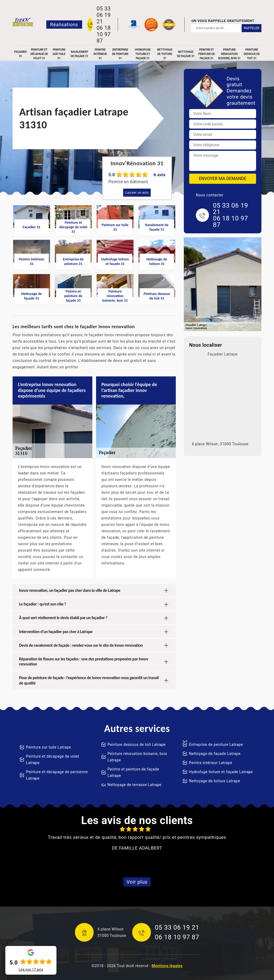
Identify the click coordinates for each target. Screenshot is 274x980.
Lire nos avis (31, 970)
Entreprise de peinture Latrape (216, 745)
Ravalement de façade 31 (79, 54)
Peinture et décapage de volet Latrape (52, 760)
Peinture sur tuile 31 (59, 54)
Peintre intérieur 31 (100, 54)
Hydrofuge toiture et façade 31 (143, 54)
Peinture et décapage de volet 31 (39, 54)
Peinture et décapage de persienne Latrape (57, 775)
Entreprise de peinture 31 (120, 54)
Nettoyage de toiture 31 (165, 54)
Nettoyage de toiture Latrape (214, 781)
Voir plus (137, 882)
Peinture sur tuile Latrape (48, 747)
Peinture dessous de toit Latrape (137, 745)
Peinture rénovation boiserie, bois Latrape (137, 757)
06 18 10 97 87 (104, 34)
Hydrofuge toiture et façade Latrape (221, 772)
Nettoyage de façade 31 (186, 54)
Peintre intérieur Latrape (211, 763)
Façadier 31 (20, 54)
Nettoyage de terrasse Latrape (135, 785)
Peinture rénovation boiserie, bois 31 (229, 54)
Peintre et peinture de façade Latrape (133, 772)
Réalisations (64, 25)
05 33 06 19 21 (104, 15)
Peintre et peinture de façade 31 (207, 54)
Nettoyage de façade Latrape (215, 754)
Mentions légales (167, 966)
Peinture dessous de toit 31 (252, 54)
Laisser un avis (137, 193)
